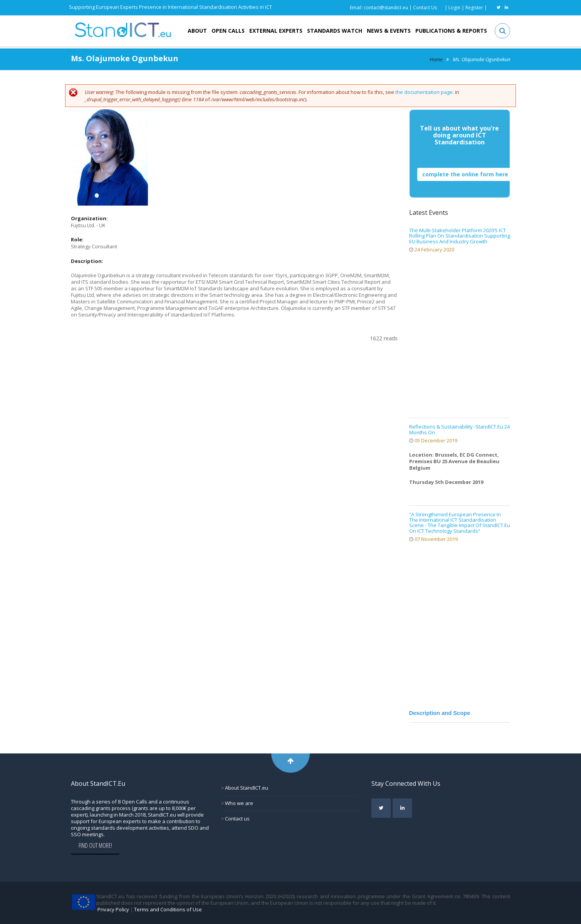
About (197, 31)
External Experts (276, 31)
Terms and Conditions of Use (168, 909)
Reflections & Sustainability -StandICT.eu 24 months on (459, 429)
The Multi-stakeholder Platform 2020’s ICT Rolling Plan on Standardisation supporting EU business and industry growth (460, 236)
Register (474, 8)
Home (436, 59)
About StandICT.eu (246, 788)
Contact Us (425, 8)
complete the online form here (465, 174)
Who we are (238, 803)
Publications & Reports (451, 31)
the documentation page (424, 92)
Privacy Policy (113, 909)
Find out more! (95, 845)
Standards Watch (335, 31)
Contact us (237, 819)
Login (454, 8)
